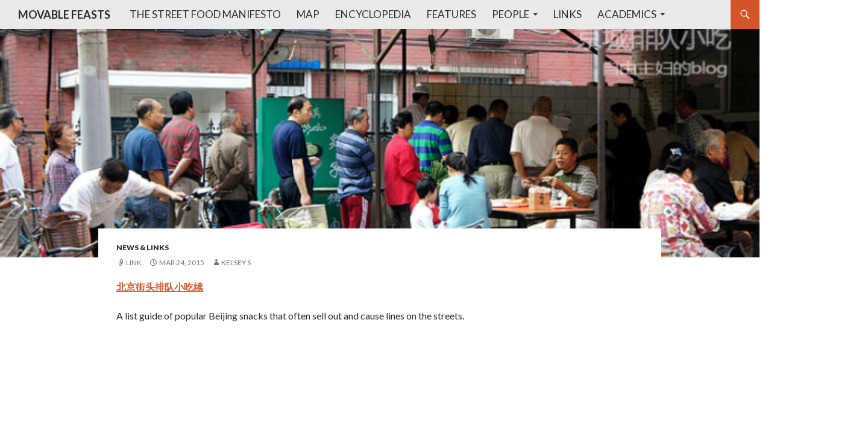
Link (134, 263)
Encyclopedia (373, 14)
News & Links (143, 247)
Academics (627, 14)
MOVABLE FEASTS (64, 14)
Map (308, 14)
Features (451, 14)
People (511, 14)
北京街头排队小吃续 (160, 287)
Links (568, 14)
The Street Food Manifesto (205, 14)
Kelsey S (236, 263)
